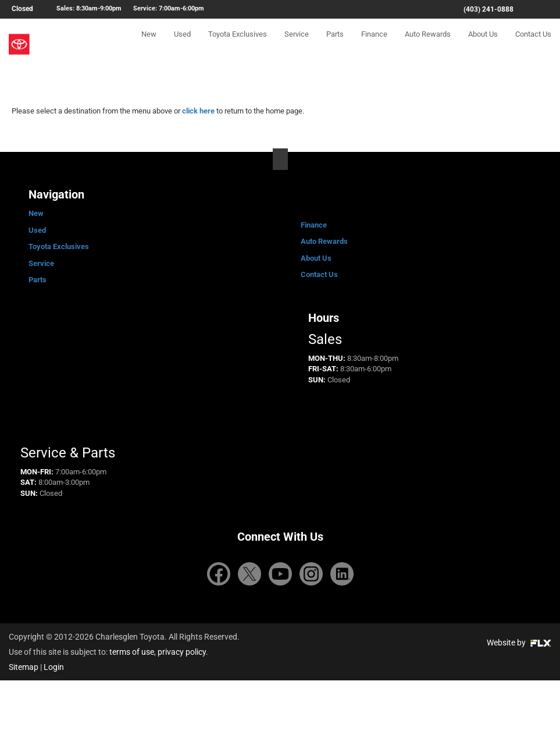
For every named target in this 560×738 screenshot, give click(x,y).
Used (182, 45)
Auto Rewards (428, 45)
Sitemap (24, 667)
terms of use (132, 652)
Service (297, 45)
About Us (483, 45)
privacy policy (182, 652)
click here (198, 111)
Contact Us (533, 45)
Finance (374, 45)
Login (54, 667)
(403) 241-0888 (488, 9)
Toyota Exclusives (238, 45)
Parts (335, 45)
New (149, 45)
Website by (519, 643)
